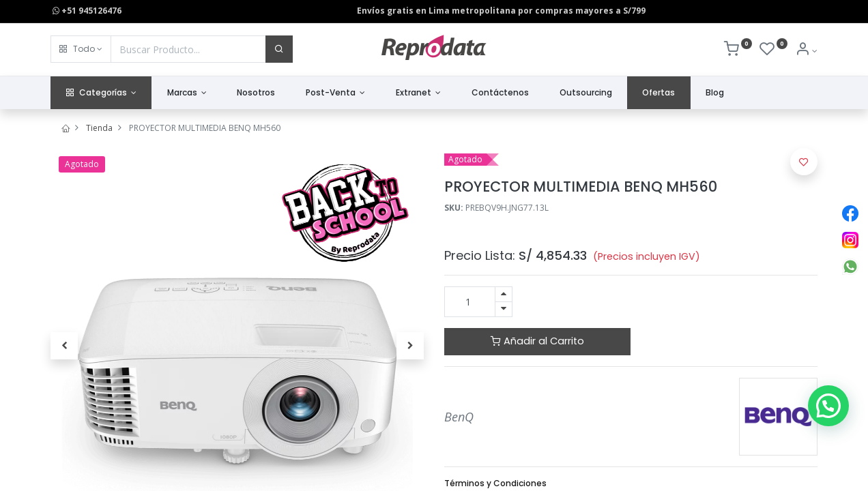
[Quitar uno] (504, 309)
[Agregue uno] (504, 294)
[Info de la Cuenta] (806, 51)
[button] (81, 49)
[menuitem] (256, 93)
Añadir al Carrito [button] (537, 341)
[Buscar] (279, 49)
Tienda (99, 128)
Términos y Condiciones (495, 483)
